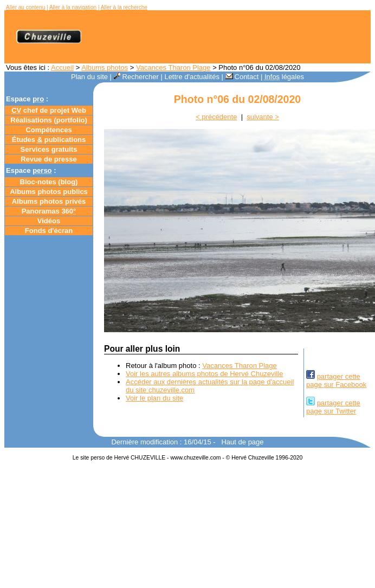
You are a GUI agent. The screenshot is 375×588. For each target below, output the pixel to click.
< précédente (216, 117)
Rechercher (136, 77)
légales (284, 77)
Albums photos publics (49, 192)
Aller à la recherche (124, 7)
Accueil (62, 67)
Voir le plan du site (154, 398)
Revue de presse (49, 159)
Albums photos (105, 67)
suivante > (263, 117)
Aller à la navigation (73, 7)
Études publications (49, 140)
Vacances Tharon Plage (173, 67)
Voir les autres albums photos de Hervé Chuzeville (204, 374)
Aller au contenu (25, 7)
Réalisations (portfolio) (49, 120)
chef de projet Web (49, 110)
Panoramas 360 (49, 211)
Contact (242, 77)
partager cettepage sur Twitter (333, 407)
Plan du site (89, 77)
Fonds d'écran (49, 231)
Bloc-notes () (49, 182)
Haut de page (242, 442)
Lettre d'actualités (192, 77)
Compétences (49, 130)
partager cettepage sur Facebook (336, 380)
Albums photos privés (49, 201)
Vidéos (49, 221)
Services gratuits (49, 149)
